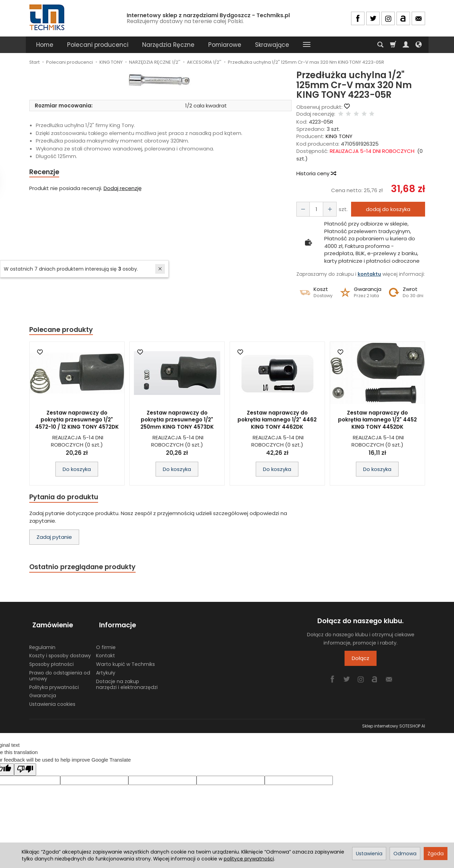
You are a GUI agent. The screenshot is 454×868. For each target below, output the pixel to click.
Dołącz (361, 661)
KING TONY (339, 136)
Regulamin (42, 642)
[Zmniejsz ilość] (327, 209)
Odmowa (405, 854)
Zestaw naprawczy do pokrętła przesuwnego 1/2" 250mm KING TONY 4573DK (177, 421)
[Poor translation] (25, 764)
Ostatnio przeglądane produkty (86, 569)
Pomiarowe (225, 45)
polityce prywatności (249, 859)
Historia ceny (316, 173)
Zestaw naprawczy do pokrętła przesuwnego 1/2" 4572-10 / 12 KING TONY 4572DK (77, 421)
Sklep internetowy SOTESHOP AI (394, 720)
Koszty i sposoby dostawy (60, 650)
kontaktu (369, 274)
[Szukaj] (380, 45)
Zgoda (436, 854)
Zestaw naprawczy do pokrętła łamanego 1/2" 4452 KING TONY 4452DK (377, 421)
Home (45, 45)
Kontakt (105, 650)
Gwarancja (43, 690)
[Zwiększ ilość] (302, 209)
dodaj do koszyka (386, 209)
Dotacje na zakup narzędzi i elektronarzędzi (127, 679)
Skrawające (272, 45)
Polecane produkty (64, 330)
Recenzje (45, 172)
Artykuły (106, 667)
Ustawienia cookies (52, 699)
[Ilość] (315, 209)
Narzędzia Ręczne (168, 45)
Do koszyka (77, 470)
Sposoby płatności (51, 659)
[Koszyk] (393, 45)
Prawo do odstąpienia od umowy (60, 670)
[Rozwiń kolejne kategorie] (307, 45)
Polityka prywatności (54, 682)
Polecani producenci (98, 45)
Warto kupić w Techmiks (125, 659)
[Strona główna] (47, 17)
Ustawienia (369, 854)
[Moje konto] (406, 45)
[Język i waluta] (419, 45)
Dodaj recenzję (123, 189)
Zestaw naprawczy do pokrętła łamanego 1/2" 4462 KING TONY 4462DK (277, 421)
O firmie (106, 642)
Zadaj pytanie (54, 539)
